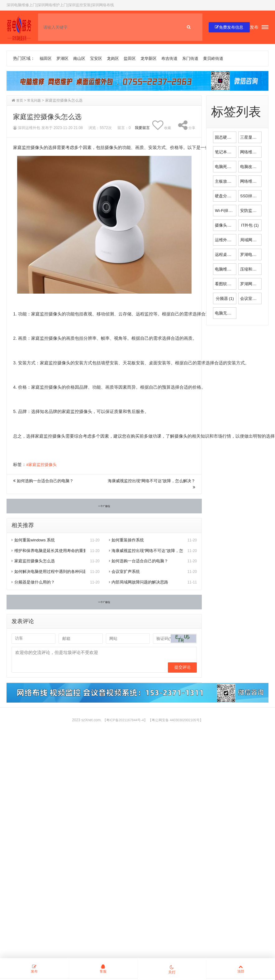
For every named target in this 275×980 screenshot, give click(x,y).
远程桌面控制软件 (236, 255)
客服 (103, 969)
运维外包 (227, 240)
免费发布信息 (227, 27)
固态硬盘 (227, 137)
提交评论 (181, 668)
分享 (186, 125)
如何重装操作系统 (128, 540)
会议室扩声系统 (126, 572)
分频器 (225, 299)
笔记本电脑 (229, 152)
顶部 (240, 969)
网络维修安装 (256, 152)
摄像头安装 (229, 225)
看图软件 (227, 284)
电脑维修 (227, 269)
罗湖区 (64, 59)
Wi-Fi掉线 (228, 211)
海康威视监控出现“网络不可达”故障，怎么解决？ (146, 551)
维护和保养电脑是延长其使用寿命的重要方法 (48, 551)
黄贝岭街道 (223, 59)
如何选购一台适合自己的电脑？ (47, 481)
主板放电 (227, 181)
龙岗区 (117, 59)
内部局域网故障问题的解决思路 (141, 583)
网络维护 (252, 181)
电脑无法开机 (231, 313)
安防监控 (252, 211)
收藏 (160, 125)
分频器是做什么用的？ (35, 583)
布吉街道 (177, 59)
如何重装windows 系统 (35, 540)
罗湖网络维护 (256, 284)
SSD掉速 (252, 196)
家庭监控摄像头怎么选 (35, 562)
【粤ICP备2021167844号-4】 (123, 722)
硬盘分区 (227, 196)
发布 (254, 27)
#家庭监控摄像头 (43, 465)
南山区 (82, 59)
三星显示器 (254, 137)
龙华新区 (155, 59)
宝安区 (99, 59)
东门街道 (199, 59)
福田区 (46, 59)
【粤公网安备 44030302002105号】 (178, 722)
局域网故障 (254, 240)
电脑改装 (252, 167)
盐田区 (135, 59)
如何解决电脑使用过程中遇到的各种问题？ (48, 572)
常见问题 (35, 101)
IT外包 (250, 225)
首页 (20, 101)
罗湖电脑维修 (256, 255)
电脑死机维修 (231, 167)
